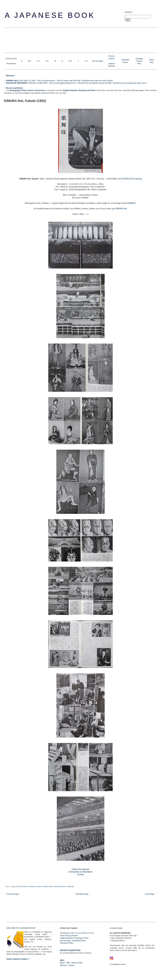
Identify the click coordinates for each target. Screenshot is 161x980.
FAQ (152, 62)
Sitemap (63, 965)
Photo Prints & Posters (69, 936)
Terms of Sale (77, 963)
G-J (38, 61)
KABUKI (39, 887)
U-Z (86, 61)
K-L (47, 61)
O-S (70, 61)
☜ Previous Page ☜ (13, 894)
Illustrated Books (79, 941)
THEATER (70, 887)
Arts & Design (98, 61)
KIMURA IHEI (48, 887)
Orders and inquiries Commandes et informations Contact (80, 872)
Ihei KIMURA (130, 203)
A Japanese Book (50, 15)
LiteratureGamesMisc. (139, 61)
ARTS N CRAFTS (23, 887)
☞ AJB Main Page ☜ (82, 894)
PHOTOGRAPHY (60, 887)
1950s (13, 887)
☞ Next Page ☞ (150, 894)
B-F (30, 61)
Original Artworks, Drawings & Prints (74, 938)
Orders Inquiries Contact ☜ (18, 959)
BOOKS (33, 887)
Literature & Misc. (67, 943)
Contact (71, 965)
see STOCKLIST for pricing (130, 179)
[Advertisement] (63, 40)
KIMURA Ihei (121, 209)
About (152, 60)
